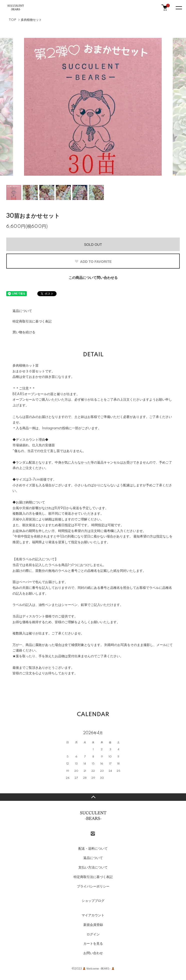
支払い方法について (93, 867)
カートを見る (93, 944)
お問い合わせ (93, 953)
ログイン (93, 934)
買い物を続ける (24, 332)
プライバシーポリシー (93, 887)
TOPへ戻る (93, 797)
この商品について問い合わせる (93, 278)
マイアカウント (93, 915)
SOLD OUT (93, 245)
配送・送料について (93, 849)
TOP (13, 20)
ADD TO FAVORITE (93, 262)
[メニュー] (178, 8)
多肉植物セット (31, 20)
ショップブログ (93, 901)
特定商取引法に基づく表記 (32, 321)
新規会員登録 (93, 925)
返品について (22, 311)
